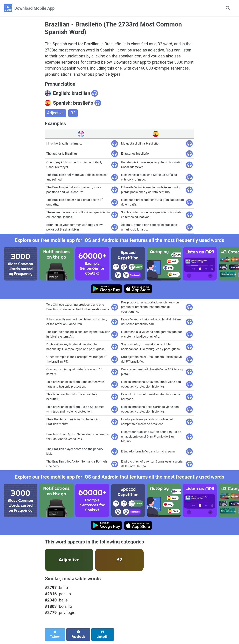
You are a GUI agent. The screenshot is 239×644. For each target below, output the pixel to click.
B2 (73, 114)
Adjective (55, 114)
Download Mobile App (34, 8)
